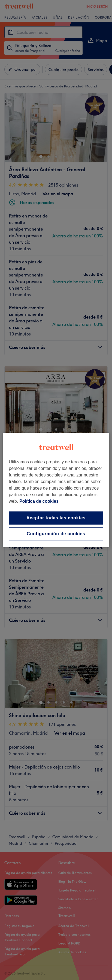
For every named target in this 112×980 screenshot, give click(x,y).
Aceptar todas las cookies (56, 518)
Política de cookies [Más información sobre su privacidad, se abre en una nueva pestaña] (39, 501)
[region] (56, 490)
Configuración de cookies (56, 534)
